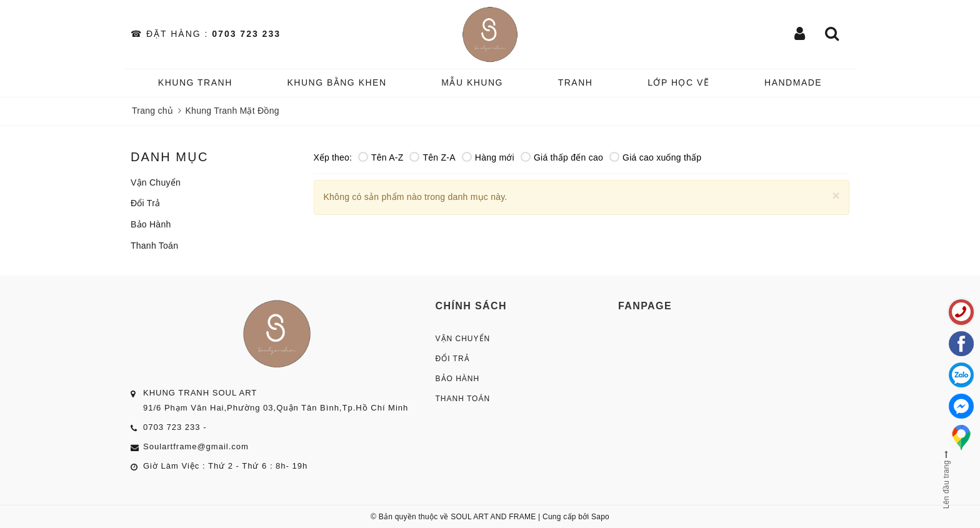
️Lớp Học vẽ (678, 82)
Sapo (600, 517)
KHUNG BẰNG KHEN (337, 82)
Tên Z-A (432, 157)
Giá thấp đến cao (562, 157)
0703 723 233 (246, 34)
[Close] (836, 195)
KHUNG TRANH (195, 82)
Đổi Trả (145, 203)
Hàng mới (488, 157)
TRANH (576, 82)
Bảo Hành (151, 224)
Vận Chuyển (156, 182)
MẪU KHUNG (472, 82)
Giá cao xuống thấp (655, 157)
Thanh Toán (154, 246)
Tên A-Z (381, 157)
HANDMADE (793, 82)
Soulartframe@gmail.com (196, 446)
